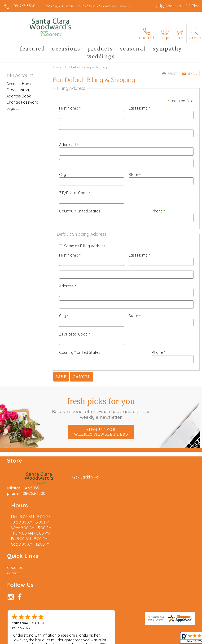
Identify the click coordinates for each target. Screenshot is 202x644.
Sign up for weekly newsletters (101, 432)
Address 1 (69, 145)
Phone (159, 211)
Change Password (22, 102)
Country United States (80, 211)
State (135, 175)
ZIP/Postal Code (75, 193)
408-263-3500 (24, 6)
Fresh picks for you (101, 408)
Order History (18, 90)
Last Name (139, 108)
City (64, 175)
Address (68, 286)
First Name (70, 108)
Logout (13, 108)
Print (170, 74)
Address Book (19, 96)
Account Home (19, 84)
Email (190, 74)
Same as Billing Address (85, 246)
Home (57, 67)
